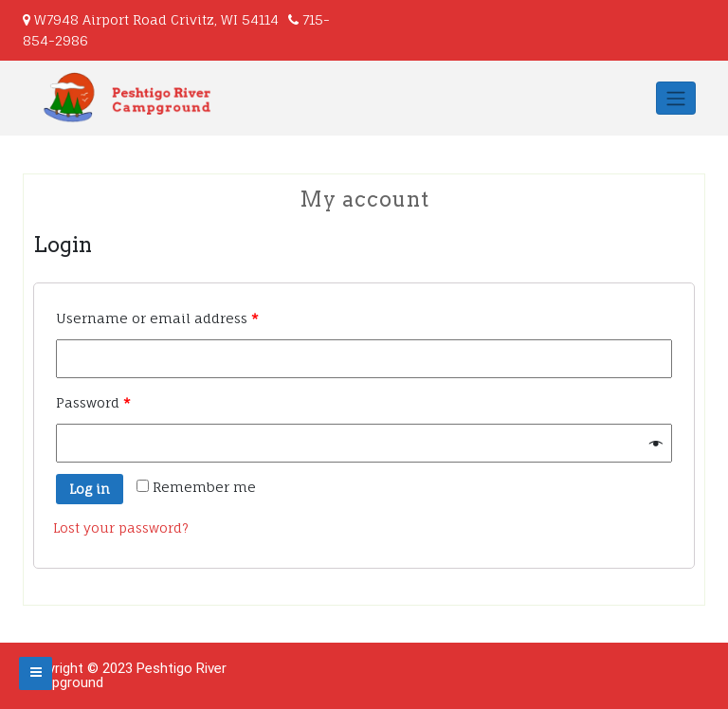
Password (93, 402)
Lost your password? (121, 527)
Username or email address (157, 318)
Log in (90, 489)
